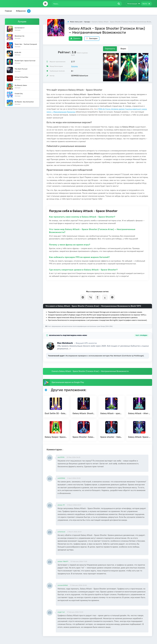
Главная (8, 11)
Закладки (92, 38)
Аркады (74, 66)
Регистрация (134, 4)
